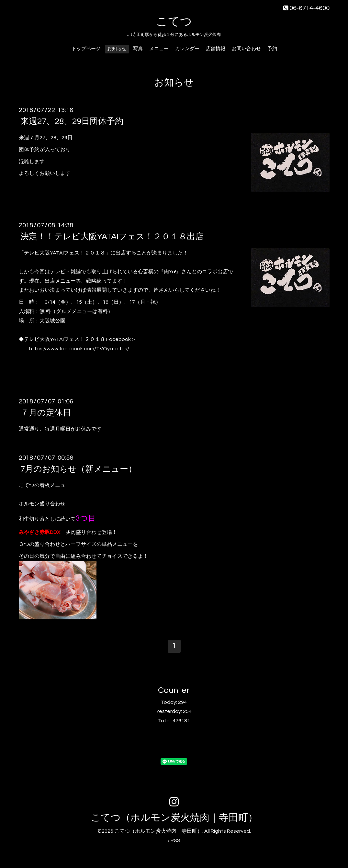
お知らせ (117, 49)
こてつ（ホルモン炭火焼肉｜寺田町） (174, 818)
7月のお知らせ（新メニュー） (79, 469)
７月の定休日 (46, 413)
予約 (272, 49)
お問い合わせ (246, 49)
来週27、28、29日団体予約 (72, 121)
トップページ (86, 49)
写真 (138, 49)
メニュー (159, 49)
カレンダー (187, 49)
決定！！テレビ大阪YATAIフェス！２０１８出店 (112, 237)
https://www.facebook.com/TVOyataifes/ (79, 349)
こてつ (174, 22)
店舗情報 (216, 49)
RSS (175, 840)
